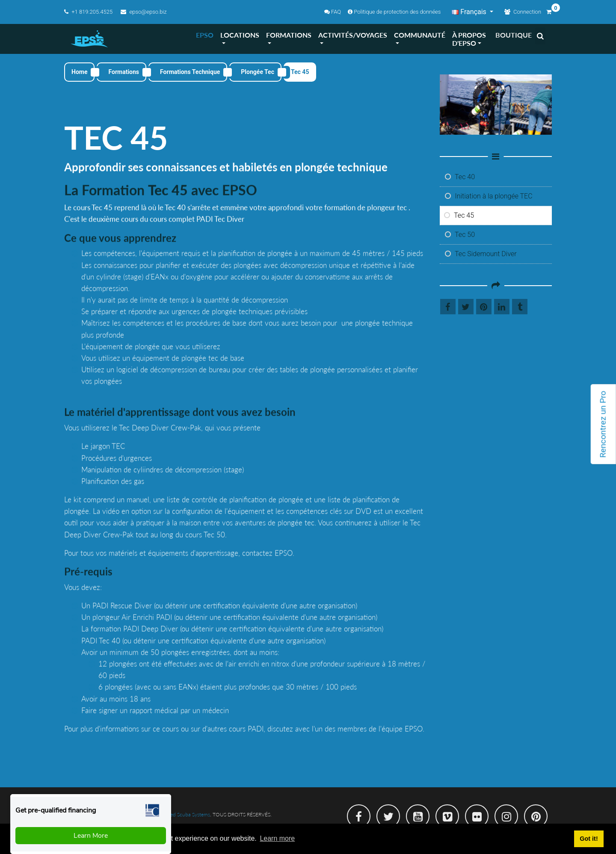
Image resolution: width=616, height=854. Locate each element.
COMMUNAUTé (420, 35)
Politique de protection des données (394, 12)
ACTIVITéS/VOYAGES (353, 35)
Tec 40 (460, 177)
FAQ (333, 12)
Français (470, 12)
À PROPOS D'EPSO (469, 39)
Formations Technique (190, 72)
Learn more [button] (277, 838)
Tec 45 (459, 215)
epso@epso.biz (144, 12)
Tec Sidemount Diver (481, 254)
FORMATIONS (289, 35)
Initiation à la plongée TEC (489, 196)
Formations (124, 72)
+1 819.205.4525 (89, 12)
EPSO (205, 35)
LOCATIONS (240, 35)
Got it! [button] (589, 839)
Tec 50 (460, 235)
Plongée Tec (258, 72)
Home (79, 72)
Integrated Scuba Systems (182, 814)
